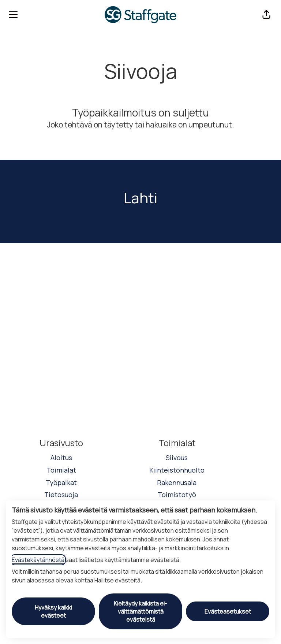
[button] (266, 15)
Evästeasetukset (228, 611)
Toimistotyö (177, 495)
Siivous (177, 458)
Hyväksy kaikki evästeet (53, 611)
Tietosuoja (61, 495)
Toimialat (61, 470)
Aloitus (61, 458)
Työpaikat (61, 482)
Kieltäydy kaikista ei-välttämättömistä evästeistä (140, 611)
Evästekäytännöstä (38, 560)
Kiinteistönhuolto (177, 470)
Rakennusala (177, 482)
